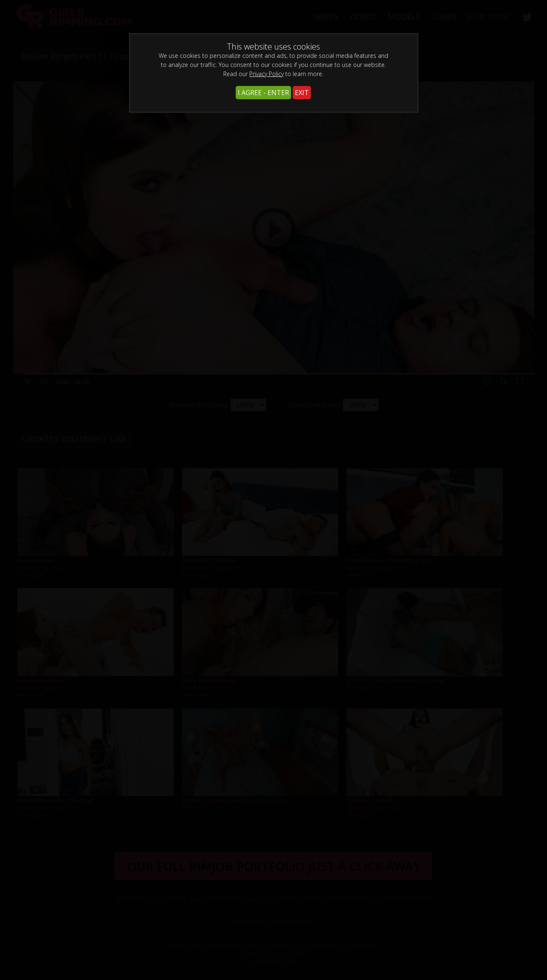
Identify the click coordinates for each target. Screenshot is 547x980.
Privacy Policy (266, 74)
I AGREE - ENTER (263, 93)
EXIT (302, 93)
